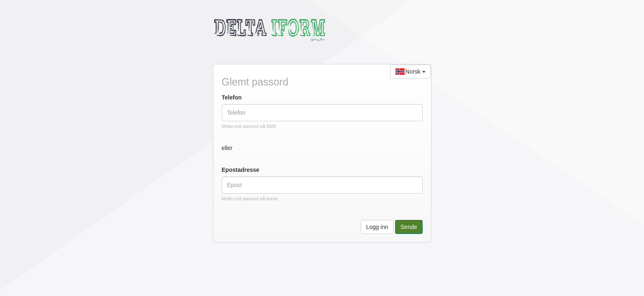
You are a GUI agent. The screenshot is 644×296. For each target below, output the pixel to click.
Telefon (232, 97)
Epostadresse (241, 170)
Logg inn (377, 227)
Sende (409, 227)
